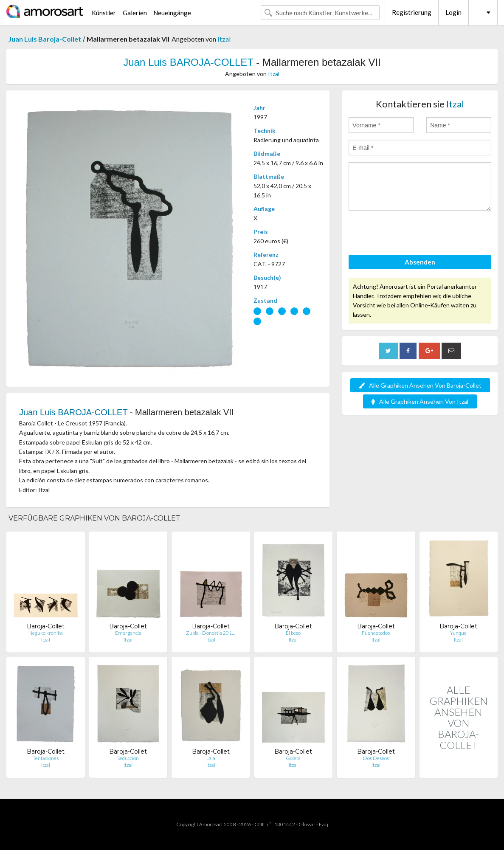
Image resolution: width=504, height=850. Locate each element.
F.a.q (324, 824)
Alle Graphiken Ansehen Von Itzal (420, 401)
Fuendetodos (376, 633)
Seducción (128, 758)
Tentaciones (46, 758)
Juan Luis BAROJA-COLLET (188, 62)
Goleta (293, 758)
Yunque (458, 633)
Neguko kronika (46, 633)
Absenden (420, 262)
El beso (293, 633)
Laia (211, 758)
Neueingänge (172, 13)
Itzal (224, 39)
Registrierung (412, 12)
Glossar (307, 824)
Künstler (104, 13)
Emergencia (128, 633)
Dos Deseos (376, 758)
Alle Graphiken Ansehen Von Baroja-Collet (420, 385)
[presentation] (413, 234)
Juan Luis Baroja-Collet (45, 39)
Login (453, 12)
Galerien (135, 13)
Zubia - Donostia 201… (211, 633)
